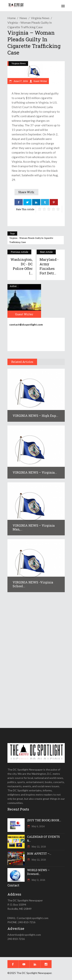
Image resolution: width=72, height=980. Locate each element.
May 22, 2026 (38, 846)
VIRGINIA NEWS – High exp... (35, 416)
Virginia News (40, 18)
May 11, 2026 (38, 880)
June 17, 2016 (20, 81)
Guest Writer (40, 81)
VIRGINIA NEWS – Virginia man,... (34, 527)
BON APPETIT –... (39, 853)
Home (12, 18)
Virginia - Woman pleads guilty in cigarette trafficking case (31, 240)
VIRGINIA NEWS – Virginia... (35, 472)
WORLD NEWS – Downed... (38, 872)
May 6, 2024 (38, 826)
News (23, 18)
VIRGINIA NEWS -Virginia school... (33, 584)
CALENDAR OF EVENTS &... (43, 839)
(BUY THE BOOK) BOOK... (44, 820)
